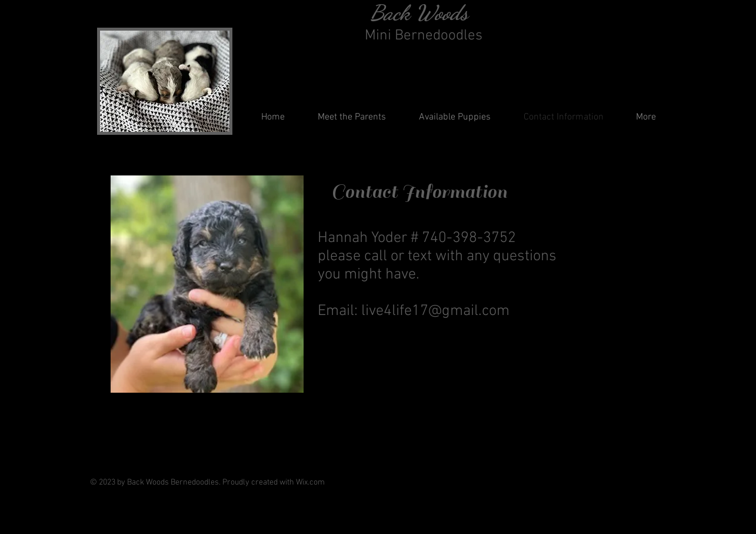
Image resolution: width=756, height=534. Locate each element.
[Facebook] (619, 477)
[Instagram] (646, 477)
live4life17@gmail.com (435, 311)
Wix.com (310, 482)
